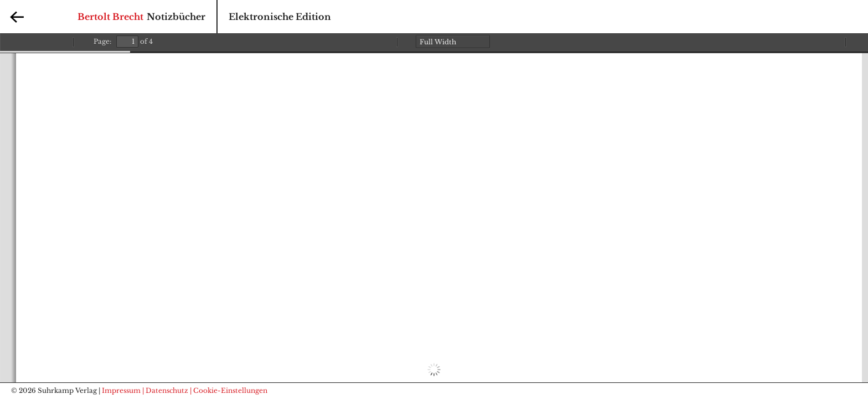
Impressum (121, 390)
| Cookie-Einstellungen (229, 390)
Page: (102, 41)
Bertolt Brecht (110, 17)
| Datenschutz (165, 390)
